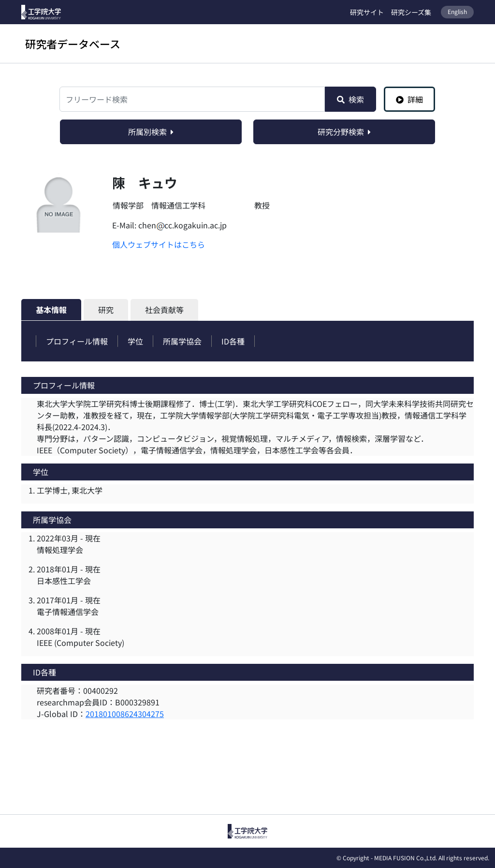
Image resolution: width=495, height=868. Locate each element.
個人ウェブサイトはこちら (159, 244)
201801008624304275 (125, 714)
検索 (350, 99)
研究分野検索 (344, 132)
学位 (135, 341)
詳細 (409, 99)
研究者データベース (73, 44)
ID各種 (233, 341)
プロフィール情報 (77, 341)
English (457, 11)
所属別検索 (151, 132)
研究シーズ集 (411, 12)
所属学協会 (182, 341)
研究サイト (367, 12)
